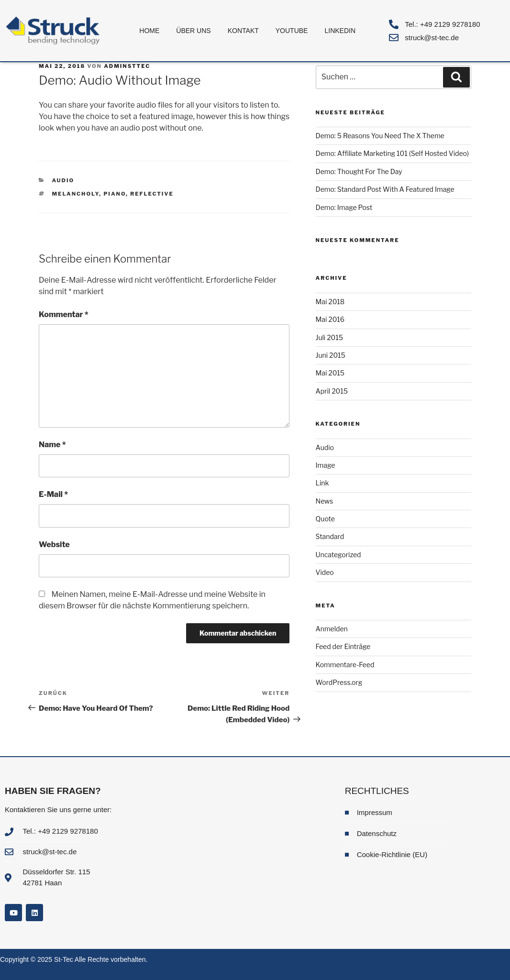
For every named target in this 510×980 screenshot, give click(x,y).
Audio (63, 180)
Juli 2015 (329, 337)
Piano (115, 194)
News (325, 501)
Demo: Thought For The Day (359, 171)
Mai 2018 (330, 302)
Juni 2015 (331, 355)
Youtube (292, 31)
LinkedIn (340, 31)
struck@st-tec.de (432, 38)
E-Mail (53, 494)
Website (54, 545)
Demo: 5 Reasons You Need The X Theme (380, 136)
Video (325, 572)
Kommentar (64, 314)
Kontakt (243, 31)
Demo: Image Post (344, 207)
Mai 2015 (330, 373)
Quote (325, 519)
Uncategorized (338, 555)
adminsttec (127, 66)
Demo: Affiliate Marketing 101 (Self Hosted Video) (392, 153)
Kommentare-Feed (345, 665)
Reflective (152, 194)
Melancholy (76, 194)
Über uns (193, 31)
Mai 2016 (330, 319)
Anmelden (332, 629)
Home (149, 31)
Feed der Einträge (343, 646)
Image (326, 465)
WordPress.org (339, 682)
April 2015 (332, 391)
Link (322, 483)
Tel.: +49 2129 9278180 (442, 24)
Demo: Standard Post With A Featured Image (385, 189)
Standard (330, 536)
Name (52, 445)
